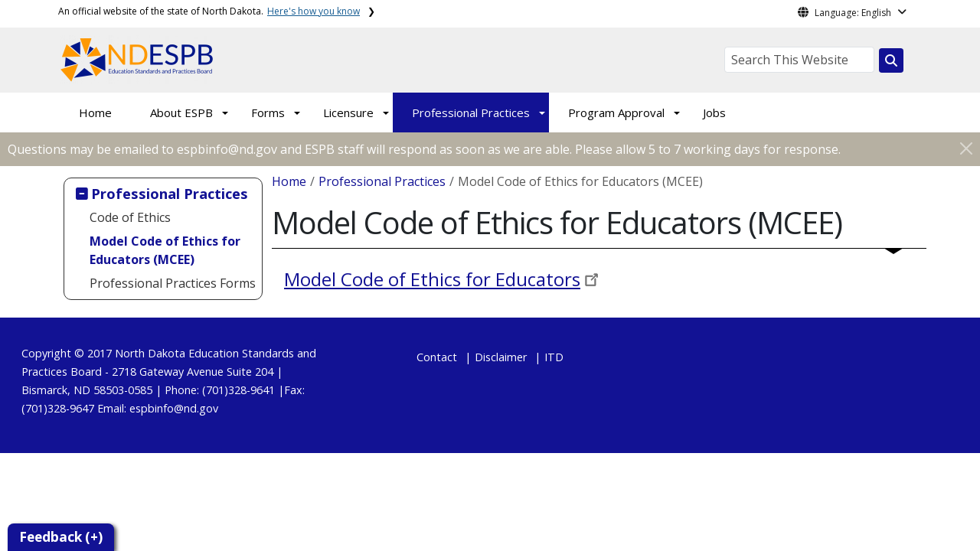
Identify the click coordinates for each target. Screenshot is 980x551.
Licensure (348, 112)
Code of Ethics (130, 217)
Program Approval (616, 112)
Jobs (714, 112)
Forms (268, 112)
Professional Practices (471, 112)
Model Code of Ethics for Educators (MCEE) (165, 250)
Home (95, 112)
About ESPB (181, 112)
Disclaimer (501, 357)
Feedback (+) (61, 537)
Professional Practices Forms (173, 283)
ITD (554, 357)
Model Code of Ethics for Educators (432, 279)
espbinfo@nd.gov (174, 408)
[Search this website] (891, 60)
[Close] (966, 148)
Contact (437, 357)
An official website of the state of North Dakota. (209, 11)
